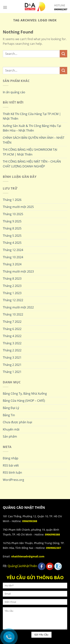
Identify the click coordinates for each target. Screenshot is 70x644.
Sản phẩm (10, 436)
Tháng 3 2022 (12, 343)
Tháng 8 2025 (12, 228)
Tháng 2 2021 (12, 365)
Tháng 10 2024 (13, 257)
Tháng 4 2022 (12, 336)
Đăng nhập (11, 458)
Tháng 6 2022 (12, 329)
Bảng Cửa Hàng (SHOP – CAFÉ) (24, 401)
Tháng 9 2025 (12, 221)
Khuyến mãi (11, 429)
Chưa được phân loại (17, 422)
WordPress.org (13, 480)
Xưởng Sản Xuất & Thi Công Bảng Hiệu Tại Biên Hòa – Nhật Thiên (32, 128)
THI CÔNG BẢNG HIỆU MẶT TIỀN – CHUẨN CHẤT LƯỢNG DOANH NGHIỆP (32, 164)
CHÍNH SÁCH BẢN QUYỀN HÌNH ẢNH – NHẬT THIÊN (34, 140)
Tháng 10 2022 (13, 314)
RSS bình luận (12, 473)
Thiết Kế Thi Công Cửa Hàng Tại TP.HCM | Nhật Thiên (32, 116)
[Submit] (63, 54)
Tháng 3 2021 (12, 357)
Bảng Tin (9, 415)
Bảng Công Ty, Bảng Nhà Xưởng (25, 394)
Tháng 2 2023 (12, 286)
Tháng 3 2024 (12, 264)
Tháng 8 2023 (12, 279)
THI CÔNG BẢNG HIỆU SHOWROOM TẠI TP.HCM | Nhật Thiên (30, 152)
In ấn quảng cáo (14, 92)
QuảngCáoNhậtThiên (22, 566)
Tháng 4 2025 (12, 243)
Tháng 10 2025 (13, 214)
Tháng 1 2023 (12, 293)
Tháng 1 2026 (12, 200)
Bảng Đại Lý (11, 408)
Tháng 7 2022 (12, 322)
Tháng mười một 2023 (18, 271)
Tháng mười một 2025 (18, 207)
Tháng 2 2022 (12, 350)
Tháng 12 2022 (13, 300)
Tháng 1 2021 (12, 372)
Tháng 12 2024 (13, 250)
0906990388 (30, 521)
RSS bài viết (11, 465)
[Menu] (5, 7)
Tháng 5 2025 (12, 236)
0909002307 (61, 9)
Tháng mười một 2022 (18, 307)
